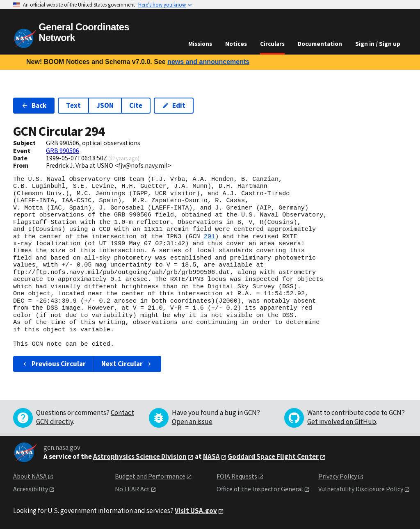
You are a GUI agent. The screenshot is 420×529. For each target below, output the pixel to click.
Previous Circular (54, 364)
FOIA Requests (237, 476)
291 (209, 237)
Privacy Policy (338, 476)
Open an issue (192, 422)
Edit (174, 105)
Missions (200, 44)
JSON (105, 105)
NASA (211, 456)
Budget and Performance (150, 476)
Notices (236, 44)
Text (73, 105)
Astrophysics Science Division (140, 456)
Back (34, 105)
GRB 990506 (63, 150)
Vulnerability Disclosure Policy (361, 489)
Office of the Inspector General (260, 489)
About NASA (30, 476)
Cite (136, 105)
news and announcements (208, 62)
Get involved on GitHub (342, 422)
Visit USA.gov (196, 511)
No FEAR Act (132, 489)
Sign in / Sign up (378, 44)
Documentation (320, 44)
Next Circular (127, 364)
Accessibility (31, 489)
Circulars (272, 44)
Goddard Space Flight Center (273, 456)
